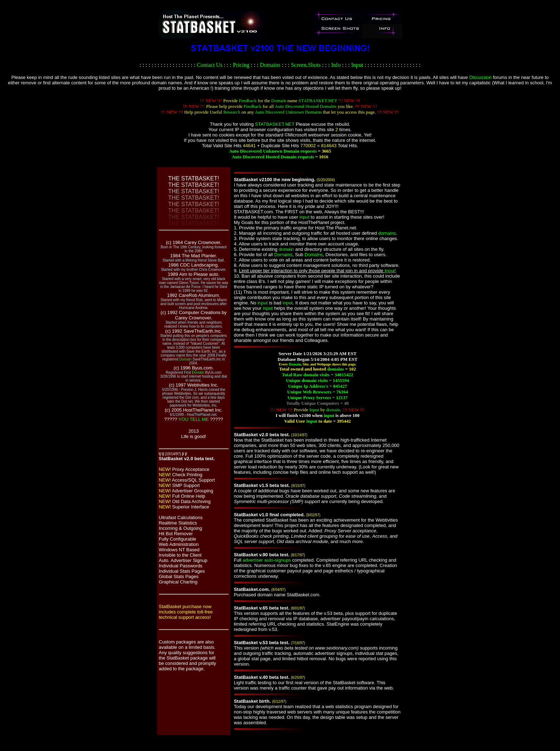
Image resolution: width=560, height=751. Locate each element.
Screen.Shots (306, 65)
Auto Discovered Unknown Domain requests (273, 151)
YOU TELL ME (193, 419)
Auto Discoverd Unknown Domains (288, 112)
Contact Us (210, 65)
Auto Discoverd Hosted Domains (306, 106)
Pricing (241, 65)
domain (286, 249)
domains (387, 233)
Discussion (481, 77)
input (304, 217)
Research (232, 112)
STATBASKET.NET (318, 101)
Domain (279, 101)
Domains (270, 65)
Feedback (248, 101)
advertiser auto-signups (267, 560)
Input (357, 65)
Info (336, 65)
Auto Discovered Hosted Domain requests (273, 157)
